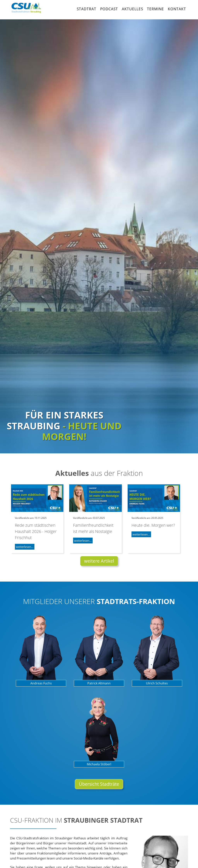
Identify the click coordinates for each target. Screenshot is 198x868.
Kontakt (177, 9)
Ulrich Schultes (157, 683)
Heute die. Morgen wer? (153, 525)
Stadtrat (87, 9)
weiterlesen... (25, 547)
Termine (155, 9)
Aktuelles (132, 9)
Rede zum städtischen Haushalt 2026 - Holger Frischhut (36, 531)
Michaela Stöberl (99, 764)
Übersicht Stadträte (99, 784)
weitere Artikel (99, 561)
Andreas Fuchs (41, 683)
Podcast (109, 9)
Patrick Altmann (99, 683)
